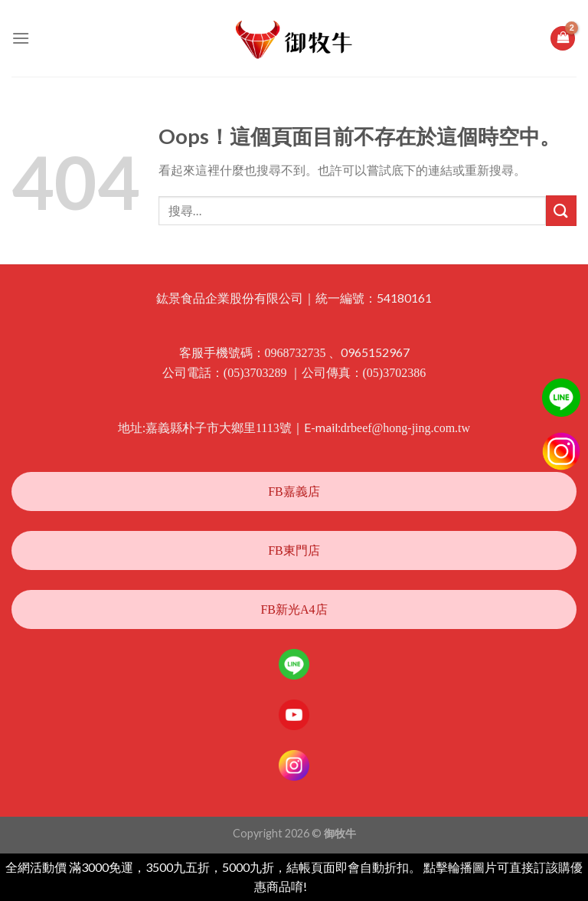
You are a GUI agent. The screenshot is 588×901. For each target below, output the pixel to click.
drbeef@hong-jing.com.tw (405, 428)
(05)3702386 (395, 373)
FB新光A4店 (294, 609)
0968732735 (296, 353)
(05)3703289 (255, 373)
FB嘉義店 (294, 491)
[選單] (21, 38)
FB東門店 (294, 550)
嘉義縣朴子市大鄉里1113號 (219, 428)
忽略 (322, 887)
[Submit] (561, 210)
